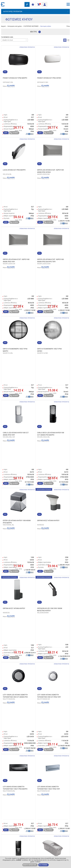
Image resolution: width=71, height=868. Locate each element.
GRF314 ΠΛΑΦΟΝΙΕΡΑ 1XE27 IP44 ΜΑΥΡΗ (15, 350)
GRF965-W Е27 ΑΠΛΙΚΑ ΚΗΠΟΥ (48, 520)
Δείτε (6, 133)
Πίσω (68, 26)
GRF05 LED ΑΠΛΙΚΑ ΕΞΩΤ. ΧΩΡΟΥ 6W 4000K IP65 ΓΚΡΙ (16, 260)
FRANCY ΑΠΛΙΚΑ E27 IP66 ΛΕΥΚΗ (49, 78)
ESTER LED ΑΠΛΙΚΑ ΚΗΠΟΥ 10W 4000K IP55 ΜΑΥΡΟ (17, 522)
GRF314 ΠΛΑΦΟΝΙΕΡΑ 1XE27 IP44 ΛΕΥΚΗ (49, 350)
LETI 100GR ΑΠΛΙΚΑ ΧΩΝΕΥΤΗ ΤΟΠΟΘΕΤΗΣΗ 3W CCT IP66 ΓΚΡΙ (49, 696)
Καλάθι (38, 5)
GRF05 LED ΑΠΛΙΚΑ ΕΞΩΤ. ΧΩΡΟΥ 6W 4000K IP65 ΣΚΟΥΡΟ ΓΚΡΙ (50, 260)
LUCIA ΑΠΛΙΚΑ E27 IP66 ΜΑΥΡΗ (14, 170)
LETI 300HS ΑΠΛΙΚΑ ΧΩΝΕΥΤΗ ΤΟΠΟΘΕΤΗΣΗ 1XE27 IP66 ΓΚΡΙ (48, 788)
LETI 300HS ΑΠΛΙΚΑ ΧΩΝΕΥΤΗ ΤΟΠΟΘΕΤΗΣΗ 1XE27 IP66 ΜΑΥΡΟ (15, 788)
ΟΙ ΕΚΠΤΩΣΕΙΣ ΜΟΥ (32, 5)
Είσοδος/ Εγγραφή (44, 4)
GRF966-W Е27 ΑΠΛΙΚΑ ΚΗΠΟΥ (14, 608)
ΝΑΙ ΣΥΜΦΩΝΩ (43, 865)
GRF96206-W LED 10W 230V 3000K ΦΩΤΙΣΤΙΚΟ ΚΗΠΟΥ (50, 609)
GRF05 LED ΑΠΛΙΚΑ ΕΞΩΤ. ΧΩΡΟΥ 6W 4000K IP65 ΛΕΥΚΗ (50, 171)
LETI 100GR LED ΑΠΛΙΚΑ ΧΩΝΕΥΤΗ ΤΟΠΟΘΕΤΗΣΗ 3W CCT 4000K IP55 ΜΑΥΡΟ (15, 696)
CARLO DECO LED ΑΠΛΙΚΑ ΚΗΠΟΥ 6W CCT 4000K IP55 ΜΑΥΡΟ (51, 434)
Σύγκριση (14, 133)
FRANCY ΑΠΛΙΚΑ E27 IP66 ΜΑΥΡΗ (15, 78)
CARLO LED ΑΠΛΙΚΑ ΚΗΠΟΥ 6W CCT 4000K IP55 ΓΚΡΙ (16, 434)
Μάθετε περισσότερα (30, 865)
